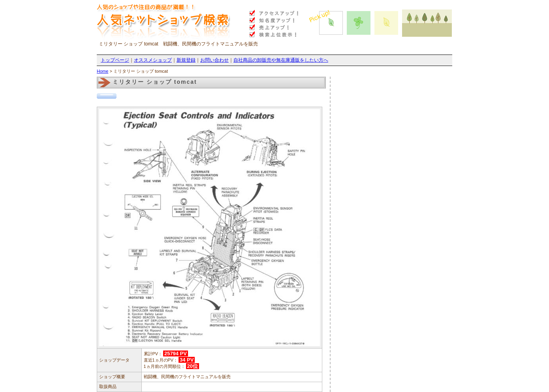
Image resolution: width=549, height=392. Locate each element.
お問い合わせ (214, 60)
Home (102, 71)
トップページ (115, 60)
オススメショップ (153, 60)
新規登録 (186, 60)
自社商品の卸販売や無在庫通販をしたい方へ (281, 60)
